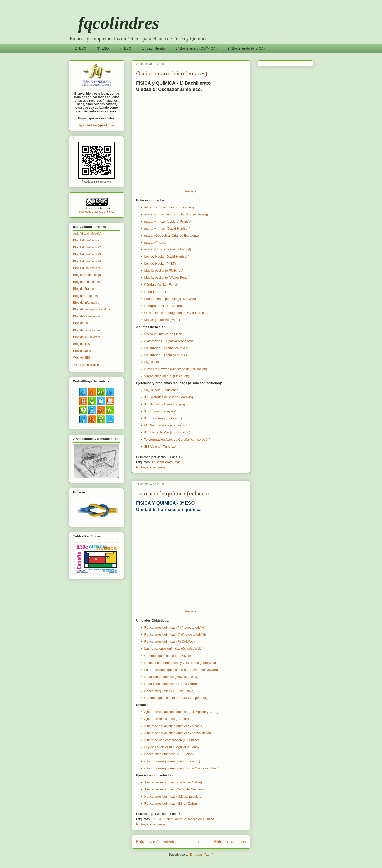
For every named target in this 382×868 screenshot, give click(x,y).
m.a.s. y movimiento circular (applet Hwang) (176, 214)
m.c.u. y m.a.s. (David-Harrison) (167, 228)
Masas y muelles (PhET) (162, 320)
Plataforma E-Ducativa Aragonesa (169, 341)
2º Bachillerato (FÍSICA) (246, 48)
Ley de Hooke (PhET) (160, 263)
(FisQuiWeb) (170, 642)
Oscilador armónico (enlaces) (172, 73)
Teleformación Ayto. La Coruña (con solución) (177, 439)
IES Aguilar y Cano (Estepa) (165, 404)
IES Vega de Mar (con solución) (167, 432)
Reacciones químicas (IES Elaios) (169, 754)
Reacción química (201, 819)
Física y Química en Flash (163, 334)
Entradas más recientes (157, 842)
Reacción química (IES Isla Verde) (169, 691)
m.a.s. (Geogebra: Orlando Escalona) (172, 236)
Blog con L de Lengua (88, 275)
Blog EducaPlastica (86, 240)
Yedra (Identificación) (87, 365)
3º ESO (103, 48)
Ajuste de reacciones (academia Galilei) (173, 782)
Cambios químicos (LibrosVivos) (168, 656)
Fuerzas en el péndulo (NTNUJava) (170, 299)
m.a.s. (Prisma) (156, 243)
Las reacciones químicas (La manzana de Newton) (181, 670)
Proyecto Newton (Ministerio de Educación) (176, 369)
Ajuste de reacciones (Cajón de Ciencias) (174, 789)
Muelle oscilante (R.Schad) (164, 270)
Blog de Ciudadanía (86, 282)
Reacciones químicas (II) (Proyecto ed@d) (175, 635)
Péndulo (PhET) (156, 292)
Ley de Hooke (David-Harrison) (167, 256)
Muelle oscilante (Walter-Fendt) (167, 278)
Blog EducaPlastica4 (87, 261)
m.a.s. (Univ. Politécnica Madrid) (168, 249)
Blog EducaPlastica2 (87, 247)
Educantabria (82, 351)
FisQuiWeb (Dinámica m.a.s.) (166, 355)
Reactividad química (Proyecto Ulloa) (171, 677)
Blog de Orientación (86, 316)
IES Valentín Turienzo (160, 446)
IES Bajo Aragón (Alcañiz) (163, 418)
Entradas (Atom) (201, 855)
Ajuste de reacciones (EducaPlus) (169, 719)
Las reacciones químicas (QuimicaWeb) (173, 649)
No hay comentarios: (151, 467)
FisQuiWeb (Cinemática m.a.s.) (167, 348)
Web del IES (82, 358)
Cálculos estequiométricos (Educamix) (172, 761)
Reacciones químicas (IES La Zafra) (171, 684)
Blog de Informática (86, 303)
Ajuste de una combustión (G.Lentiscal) (173, 740)
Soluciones (170, 390)
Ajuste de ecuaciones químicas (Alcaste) (174, 726)
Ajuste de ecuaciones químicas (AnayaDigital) (178, 733)
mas (178, 462)
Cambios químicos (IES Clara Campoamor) (176, 698)
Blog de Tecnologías (87, 330)
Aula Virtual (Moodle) (87, 234)
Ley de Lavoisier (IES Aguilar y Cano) (172, 747)
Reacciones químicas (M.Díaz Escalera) (174, 796)
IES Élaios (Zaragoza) (160, 411)
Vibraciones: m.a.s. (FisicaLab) (167, 376)
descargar (191, 191)
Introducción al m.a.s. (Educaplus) (169, 207)
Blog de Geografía (85, 296)
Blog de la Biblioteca (87, 337)
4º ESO (126, 48)
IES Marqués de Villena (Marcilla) (169, 397)
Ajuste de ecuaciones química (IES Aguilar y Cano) (181, 712)
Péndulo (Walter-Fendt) (161, 285)
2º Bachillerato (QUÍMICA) (196, 48)
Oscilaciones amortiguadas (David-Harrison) (177, 313)
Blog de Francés (84, 289)
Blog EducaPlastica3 (87, 254)
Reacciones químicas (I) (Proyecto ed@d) (175, 627)
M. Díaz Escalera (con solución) (168, 425)
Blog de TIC (81, 323)
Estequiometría (175, 819)
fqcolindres (114, 23)
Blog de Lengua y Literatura (92, 309)
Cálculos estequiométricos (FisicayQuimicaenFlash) (182, 768)
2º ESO (81, 48)
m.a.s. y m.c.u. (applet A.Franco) (168, 221)
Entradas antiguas (230, 842)
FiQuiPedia (152, 362)
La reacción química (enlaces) (173, 493)
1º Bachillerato (154, 48)
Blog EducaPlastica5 (87, 268)
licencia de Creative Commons (96, 212)
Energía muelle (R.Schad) (163, 306)
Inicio (196, 842)
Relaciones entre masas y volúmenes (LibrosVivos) (182, 663)
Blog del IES (82, 344)
